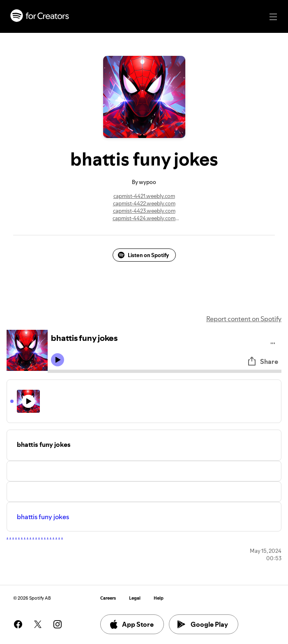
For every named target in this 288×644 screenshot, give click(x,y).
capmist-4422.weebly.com (144, 203)
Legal (135, 598)
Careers (108, 598)
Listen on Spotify (143, 255)
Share (263, 361)
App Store (131, 624)
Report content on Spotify (244, 319)
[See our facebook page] (18, 624)
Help (159, 598)
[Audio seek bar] (165, 371)
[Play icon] (58, 360)
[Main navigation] (273, 17)
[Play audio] (273, 342)
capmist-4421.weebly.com (144, 196)
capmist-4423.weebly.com (144, 211)
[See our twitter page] (38, 624)
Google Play (203, 624)
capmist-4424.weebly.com (144, 218)
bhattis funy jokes (43, 517)
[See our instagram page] (58, 624)
